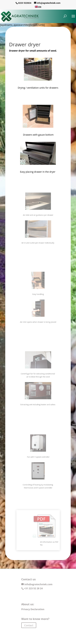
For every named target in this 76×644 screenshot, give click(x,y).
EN (38, 7)
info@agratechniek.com (38, 584)
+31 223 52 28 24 (33, 588)
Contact (29, 625)
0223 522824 (25, 3)
